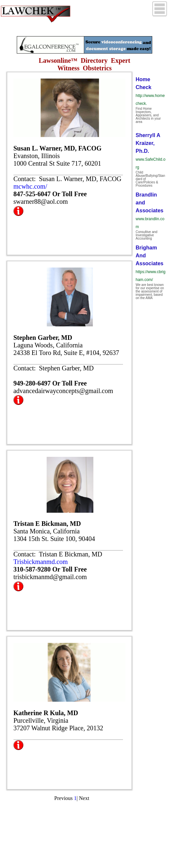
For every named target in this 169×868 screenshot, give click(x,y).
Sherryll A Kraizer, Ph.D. (148, 143)
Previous (63, 798)
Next (84, 798)
